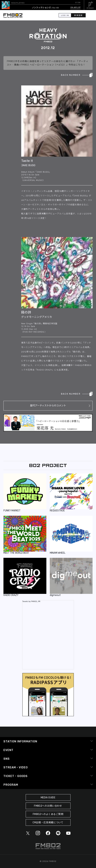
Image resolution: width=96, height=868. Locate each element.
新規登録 (78, 15)
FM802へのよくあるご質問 (48, 814)
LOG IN (65, 15)
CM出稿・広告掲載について (48, 823)
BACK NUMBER (71, 75)
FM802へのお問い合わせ (48, 806)
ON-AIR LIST (75, 7)
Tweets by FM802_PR (31, 601)
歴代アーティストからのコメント (48, 406)
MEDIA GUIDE (48, 798)
